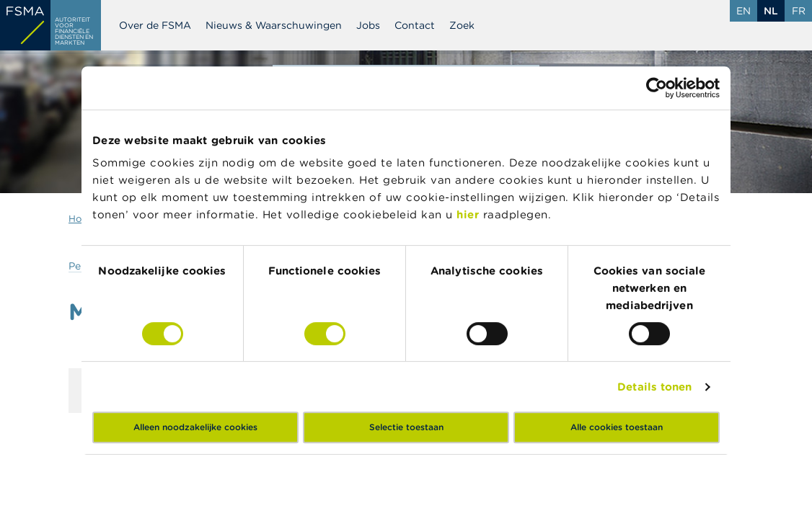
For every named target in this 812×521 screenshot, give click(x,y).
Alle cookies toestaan (617, 427)
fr (799, 11)
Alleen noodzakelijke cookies (195, 427)
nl (771, 11)
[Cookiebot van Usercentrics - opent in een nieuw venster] (657, 88)
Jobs (368, 25)
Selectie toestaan (406, 427)
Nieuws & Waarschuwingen (274, 25)
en (743, 11)
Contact (415, 25)
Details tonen (654, 387)
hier (470, 214)
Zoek (462, 25)
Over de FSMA (155, 25)
